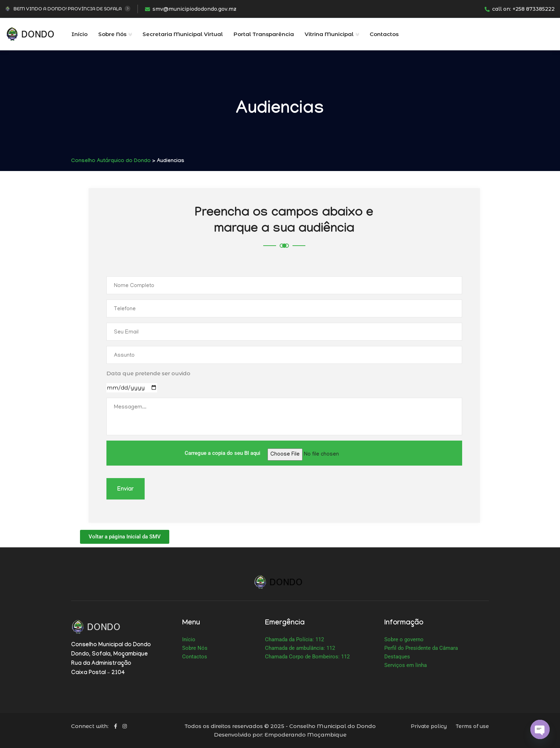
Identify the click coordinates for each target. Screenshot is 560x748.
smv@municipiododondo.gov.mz (191, 9)
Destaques (397, 657)
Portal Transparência (264, 34)
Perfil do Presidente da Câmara (421, 648)
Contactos (384, 34)
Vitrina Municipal (329, 34)
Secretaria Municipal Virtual (183, 34)
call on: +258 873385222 (520, 9)
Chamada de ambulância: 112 (300, 648)
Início (79, 34)
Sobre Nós (112, 34)
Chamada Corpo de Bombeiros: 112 (307, 657)
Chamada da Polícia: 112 (294, 639)
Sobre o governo (404, 639)
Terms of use (472, 726)
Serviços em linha (406, 665)
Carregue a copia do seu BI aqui (284, 453)
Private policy (429, 726)
